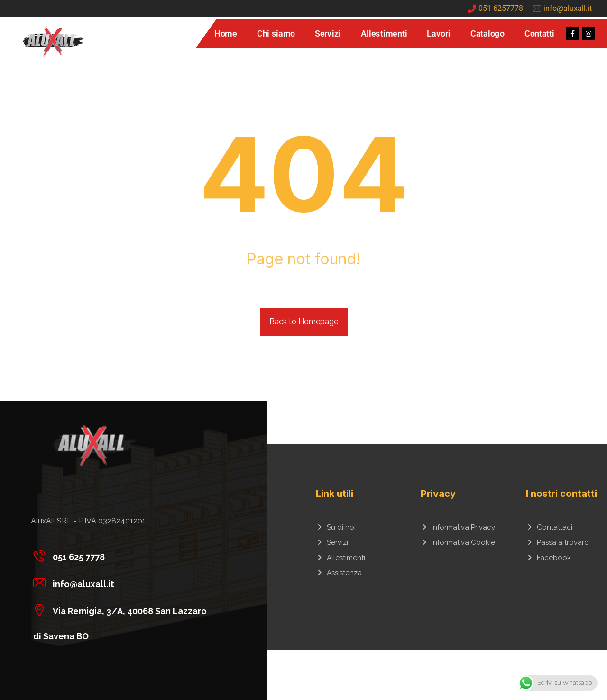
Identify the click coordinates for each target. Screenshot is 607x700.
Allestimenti (384, 34)
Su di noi (336, 527)
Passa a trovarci (558, 542)
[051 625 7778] (127, 555)
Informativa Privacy (458, 527)
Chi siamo (276, 34)
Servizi (328, 34)
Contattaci (549, 527)
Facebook (548, 558)
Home (225, 34)
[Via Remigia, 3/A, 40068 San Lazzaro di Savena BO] (127, 609)
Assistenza (339, 573)
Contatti (539, 34)
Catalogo (487, 34)
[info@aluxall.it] (127, 582)
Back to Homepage (304, 322)
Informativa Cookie (458, 542)
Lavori (438, 34)
